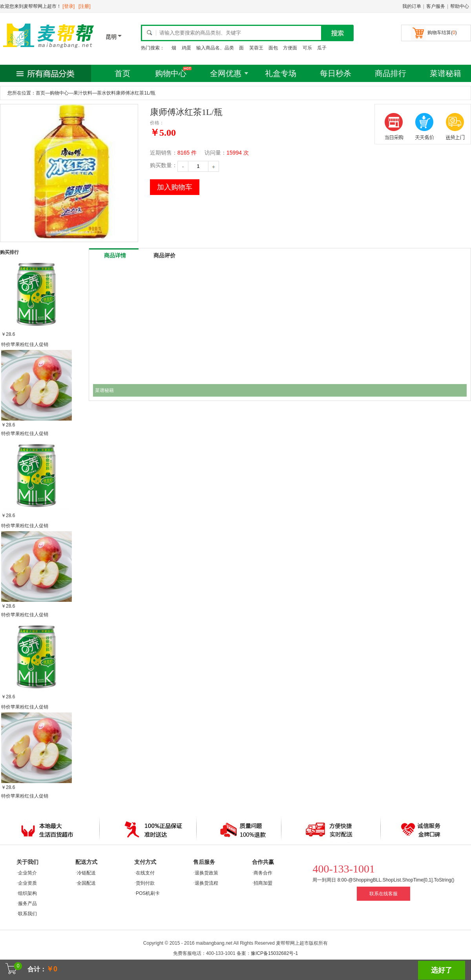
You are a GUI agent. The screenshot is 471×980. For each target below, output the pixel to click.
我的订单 (412, 6)
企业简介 (27, 873)
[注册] (85, 6)
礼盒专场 (281, 73)
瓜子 (322, 48)
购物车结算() (442, 33)
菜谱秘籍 (445, 73)
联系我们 (27, 914)
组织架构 (27, 893)
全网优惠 (226, 73)
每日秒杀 (336, 73)
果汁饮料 (83, 93)
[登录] (68, 6)
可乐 (307, 48)
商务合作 (263, 873)
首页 (122, 73)
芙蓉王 (256, 48)
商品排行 (391, 73)
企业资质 (27, 883)
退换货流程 (206, 883)
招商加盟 (263, 883)
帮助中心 (460, 6)
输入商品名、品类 (215, 48)
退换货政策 (206, 873)
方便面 (290, 48)
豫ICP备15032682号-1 (274, 953)
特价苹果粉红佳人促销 (25, 344)
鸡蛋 (186, 48)
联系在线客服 (383, 894)
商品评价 (164, 255)
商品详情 (115, 255)
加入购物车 (175, 187)
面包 (273, 48)
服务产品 (27, 903)
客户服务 (436, 6)
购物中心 (171, 73)
